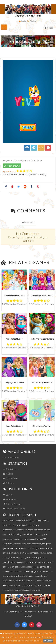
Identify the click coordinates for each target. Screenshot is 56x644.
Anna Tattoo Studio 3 (14, 339)
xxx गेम (43, 539)
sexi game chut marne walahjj (18, 571)
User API (8, 495)
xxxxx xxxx (34, 576)
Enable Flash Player (14, 509)
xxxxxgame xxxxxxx (25, 520)
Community (28, 222)
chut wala (21, 581)
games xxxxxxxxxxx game (27, 590)
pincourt (31, 581)
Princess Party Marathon (42, 382)
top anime (23, 553)
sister (25, 576)
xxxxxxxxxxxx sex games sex (36, 567)
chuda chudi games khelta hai (22, 534)
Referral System (12, 504)
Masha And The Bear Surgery (42, 339)
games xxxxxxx (22, 525)
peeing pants (39, 557)
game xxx (40, 548)
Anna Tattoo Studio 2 (14, 426)
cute (5, 525)
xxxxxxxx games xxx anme (30, 530)
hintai (12, 581)
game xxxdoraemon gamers (29, 585)
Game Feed (10, 499)
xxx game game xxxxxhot (26, 539)
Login (22, 21)
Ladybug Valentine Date (14, 382)
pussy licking (42, 520)
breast (18, 567)
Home (46, 49)
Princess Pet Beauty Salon (14, 295)
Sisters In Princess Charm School (42, 296)
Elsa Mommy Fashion (42, 426)
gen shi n (38, 571)
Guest (49, 28)
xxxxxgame (25, 557)
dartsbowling (9, 562)
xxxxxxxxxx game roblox (29, 562)
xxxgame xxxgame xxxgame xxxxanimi (22, 544)
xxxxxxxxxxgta (44, 581)
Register (32, 21)
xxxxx (11, 525)
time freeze (9, 520)
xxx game (8, 585)
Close (48, 641)
